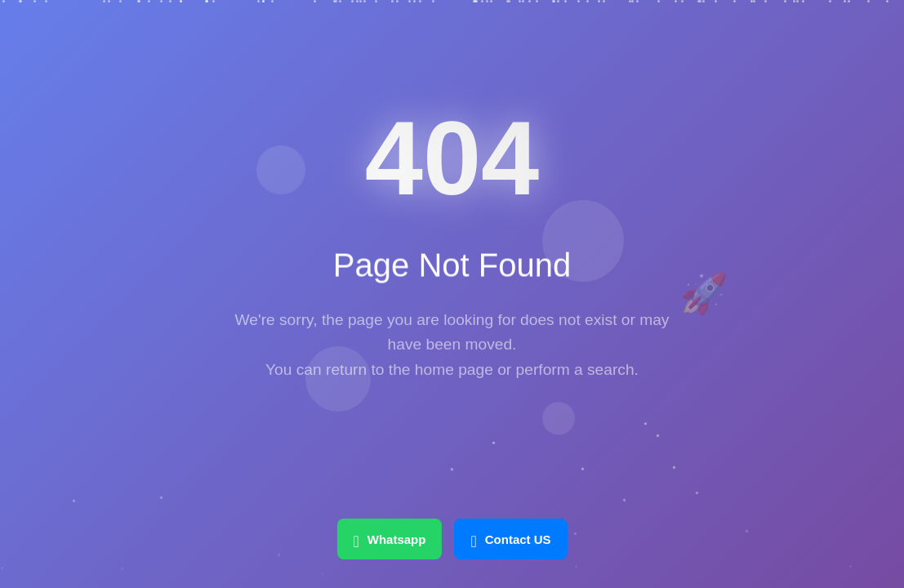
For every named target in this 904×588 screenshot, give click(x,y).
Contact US (510, 539)
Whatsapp (389, 539)
